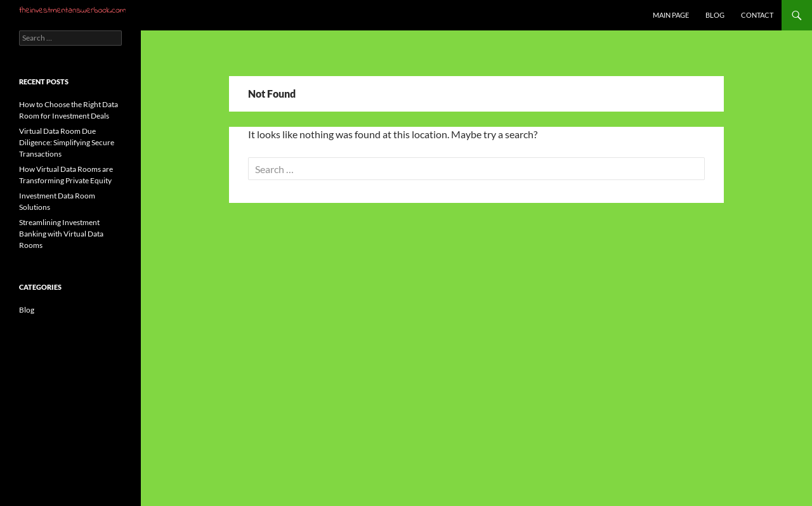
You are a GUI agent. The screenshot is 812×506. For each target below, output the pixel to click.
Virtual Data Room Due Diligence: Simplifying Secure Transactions (67, 142)
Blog (715, 15)
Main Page (671, 15)
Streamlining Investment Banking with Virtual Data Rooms (61, 234)
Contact (757, 15)
